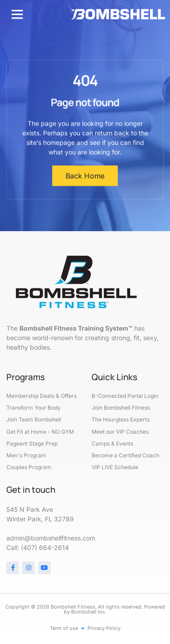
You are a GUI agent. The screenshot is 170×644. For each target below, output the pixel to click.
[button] (17, 14)
